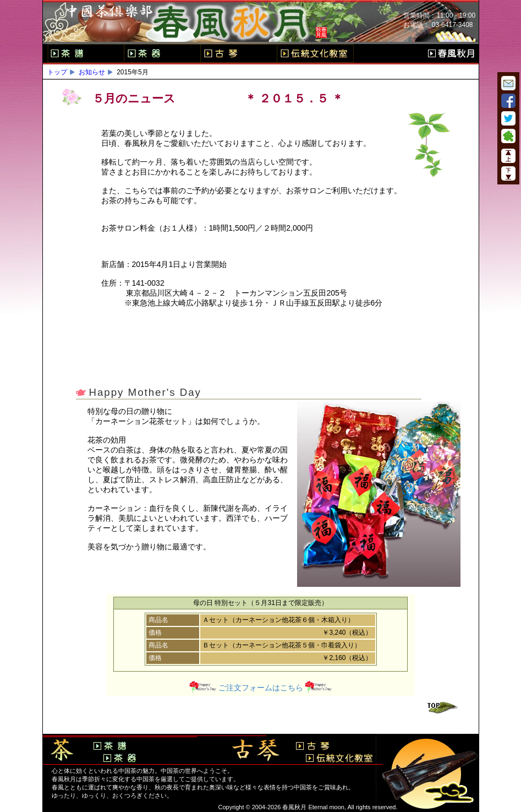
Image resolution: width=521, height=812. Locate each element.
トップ (57, 72)
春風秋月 (451, 53)
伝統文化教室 (315, 53)
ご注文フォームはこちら (261, 688)
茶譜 (86, 53)
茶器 (162, 53)
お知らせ (92, 72)
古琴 (238, 53)
